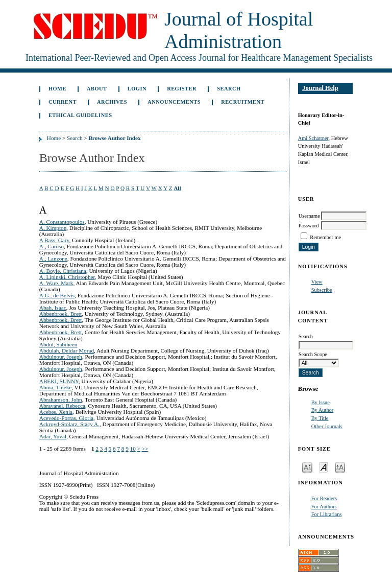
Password (309, 226)
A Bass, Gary (54, 240)
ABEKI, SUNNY (59, 381)
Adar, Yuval (53, 436)
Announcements (174, 102)
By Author (323, 410)
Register (182, 89)
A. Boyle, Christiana (63, 271)
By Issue (321, 402)
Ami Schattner (313, 138)
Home (57, 89)
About (97, 89)
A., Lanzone (53, 259)
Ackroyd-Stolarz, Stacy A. (69, 424)
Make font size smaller (307, 467)
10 (133, 449)
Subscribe (322, 290)
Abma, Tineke (55, 387)
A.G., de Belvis (57, 295)
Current (63, 102)
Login (137, 89)
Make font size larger (340, 467)
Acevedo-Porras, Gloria (66, 418)
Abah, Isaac (53, 308)
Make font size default (324, 467)
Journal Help (320, 88)
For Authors (324, 507)
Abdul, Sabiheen (58, 344)
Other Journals (327, 426)
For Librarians (327, 514)
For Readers (324, 498)
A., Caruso (52, 246)
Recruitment (243, 102)
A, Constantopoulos (62, 222)
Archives (112, 102)
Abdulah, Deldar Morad (67, 350)
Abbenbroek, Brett (60, 314)
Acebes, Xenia (56, 412)
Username (309, 216)
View (317, 282)
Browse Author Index (114, 138)
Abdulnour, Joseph (61, 357)
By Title (320, 418)
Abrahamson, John (61, 400)
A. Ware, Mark (56, 283)
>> (145, 449)
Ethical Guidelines (80, 115)
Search (229, 89)
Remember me (325, 237)
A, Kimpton (53, 228)
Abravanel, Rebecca (62, 406)
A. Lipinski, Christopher (67, 277)
